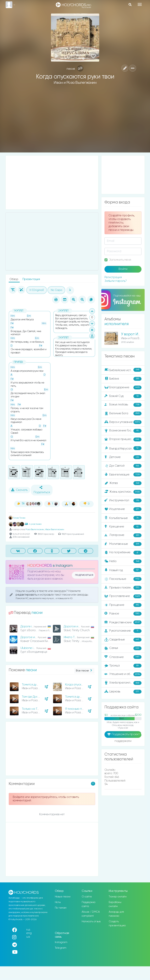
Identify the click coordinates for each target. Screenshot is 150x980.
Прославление (123, 596)
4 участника (33, 524)
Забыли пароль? (116, 281)
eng (29, 933)
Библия (123, 379)
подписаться (84, 575)
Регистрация (113, 277)
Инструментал (123, 500)
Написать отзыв (91, 921)
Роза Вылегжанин (35, 529)
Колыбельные (123, 518)
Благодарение (123, 387)
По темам (61, 908)
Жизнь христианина (123, 492)
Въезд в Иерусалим (123, 448)
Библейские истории (123, 370)
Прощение (123, 605)
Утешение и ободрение (123, 674)
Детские (123, 457)
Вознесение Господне (123, 431)
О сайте (87, 897)
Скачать (19, 490)
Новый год (123, 570)
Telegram (61, 948)
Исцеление (123, 509)
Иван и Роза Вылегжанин (75, 83)
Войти (123, 269)
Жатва (123, 483)
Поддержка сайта (89, 904)
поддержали (123, 741)
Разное (123, 614)
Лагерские (123, 535)
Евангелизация (123, 475)
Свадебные (123, 640)
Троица (123, 666)
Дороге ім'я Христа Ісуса (37, 626)
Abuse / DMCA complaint (91, 914)
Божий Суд (123, 396)
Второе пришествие (123, 439)
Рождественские (123, 622)
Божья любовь (123, 405)
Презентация (31, 279)
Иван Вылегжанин (55, 529)
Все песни (84, 671)
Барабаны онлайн (115, 904)
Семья (123, 648)
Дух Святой (123, 466)
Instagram (61, 942)
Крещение (123, 527)
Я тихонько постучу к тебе (83, 709)
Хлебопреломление (123, 683)
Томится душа (75, 697)
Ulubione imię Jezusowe (36, 648)
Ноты (58, 902)
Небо (123, 561)
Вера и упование (123, 422)
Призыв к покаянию (123, 588)
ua (28, 937)
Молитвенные (123, 544)
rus (28, 930)
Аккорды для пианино (116, 914)
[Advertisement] (75, 122)
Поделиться (42, 490)
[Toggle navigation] (140, 4)
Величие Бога (123, 413)
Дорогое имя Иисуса (78, 626)
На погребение (123, 553)
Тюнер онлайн (118, 897)
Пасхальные (123, 579)
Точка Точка (17, 518)
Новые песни (63, 897)
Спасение (123, 657)
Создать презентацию (117, 924)
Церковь (123, 692)
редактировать (27, 595)
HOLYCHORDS (40, 566)
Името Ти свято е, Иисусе (81, 637)
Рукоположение (123, 631)
